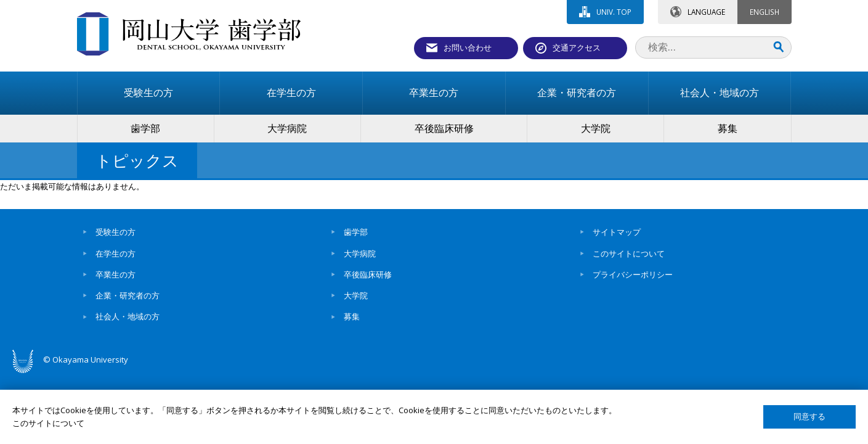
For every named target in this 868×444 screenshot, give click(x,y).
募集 (352, 316)
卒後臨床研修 (368, 274)
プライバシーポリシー (633, 274)
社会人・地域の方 (128, 316)
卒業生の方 (116, 274)
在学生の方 (116, 253)
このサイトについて (629, 253)
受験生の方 (116, 232)
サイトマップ (617, 232)
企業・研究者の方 (128, 295)
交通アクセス (577, 47)
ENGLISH (765, 12)
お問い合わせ (468, 47)
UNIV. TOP (614, 12)
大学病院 (360, 253)
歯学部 (356, 232)
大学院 (356, 295)
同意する (809, 417)
